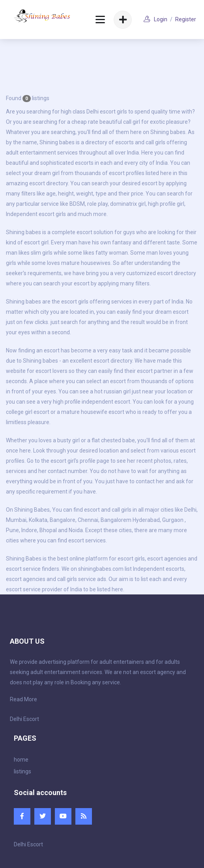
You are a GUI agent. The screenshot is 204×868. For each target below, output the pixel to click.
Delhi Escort (24, 719)
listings (22, 771)
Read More (23, 699)
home (21, 760)
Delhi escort (101, 112)
